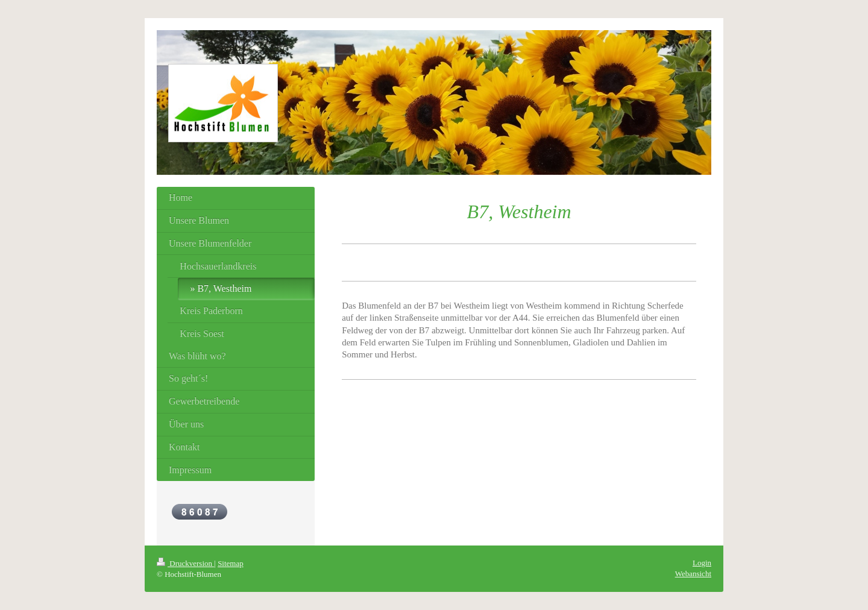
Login (702, 563)
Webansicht (693, 574)
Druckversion (185, 563)
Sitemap (231, 563)
